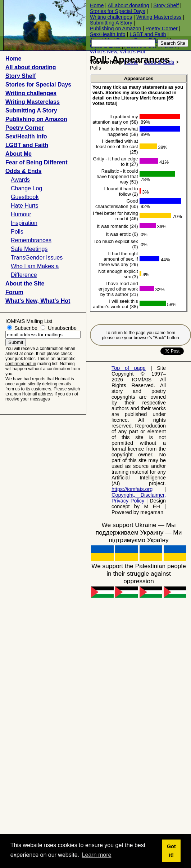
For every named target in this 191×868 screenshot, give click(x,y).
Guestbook (25, 197)
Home (97, 5)
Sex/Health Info (108, 34)
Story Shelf (166, 5)
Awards (20, 180)
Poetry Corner (162, 28)
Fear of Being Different (36, 162)
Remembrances (31, 240)
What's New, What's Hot (117, 52)
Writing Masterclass (159, 17)
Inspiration (24, 223)
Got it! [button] (171, 851)
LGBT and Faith (148, 34)
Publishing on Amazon (115, 28)
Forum (14, 292)
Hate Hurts (24, 206)
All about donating (128, 5)
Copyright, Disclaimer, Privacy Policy (139, 498)
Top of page (129, 368)
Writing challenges (111, 17)
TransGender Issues (37, 258)
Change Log (26, 188)
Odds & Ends (23, 171)
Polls (17, 232)
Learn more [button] (97, 855)
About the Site (25, 284)
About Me (19, 154)
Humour (21, 214)
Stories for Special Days (118, 11)
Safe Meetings (29, 249)
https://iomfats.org (132, 489)
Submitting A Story (111, 23)
